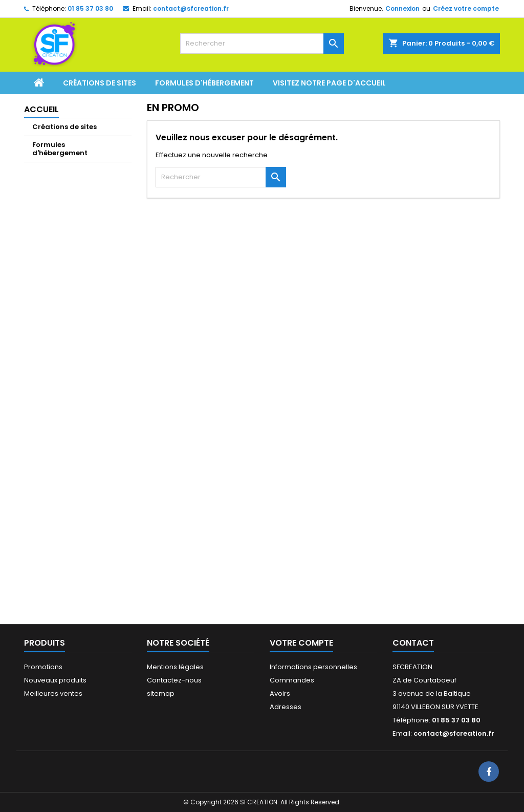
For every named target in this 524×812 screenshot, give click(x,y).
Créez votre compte (466, 8)
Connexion (402, 8)
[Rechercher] (262, 44)
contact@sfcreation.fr (191, 8)
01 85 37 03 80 (90, 8)
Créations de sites (100, 83)
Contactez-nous (174, 680)
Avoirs (280, 693)
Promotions (43, 667)
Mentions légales (175, 667)
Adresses (286, 707)
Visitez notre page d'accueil (329, 83)
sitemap (161, 693)
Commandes (292, 680)
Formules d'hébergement (204, 83)
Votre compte (301, 643)
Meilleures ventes (53, 693)
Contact (413, 643)
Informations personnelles (313, 667)
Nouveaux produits (55, 680)
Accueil (41, 109)
